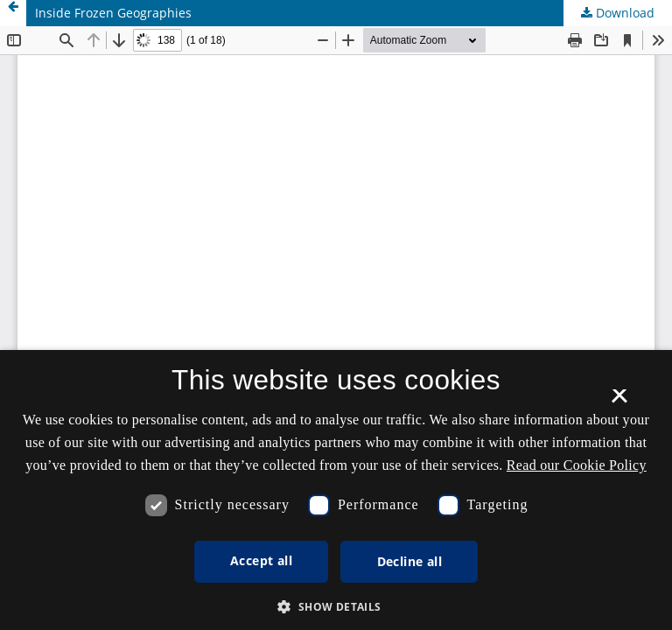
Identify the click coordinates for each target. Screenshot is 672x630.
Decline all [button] (409, 561)
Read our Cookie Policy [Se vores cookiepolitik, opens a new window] (577, 465)
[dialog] (336, 490)
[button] (336, 607)
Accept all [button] (261, 560)
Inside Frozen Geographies (113, 13)
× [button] (619, 402)
